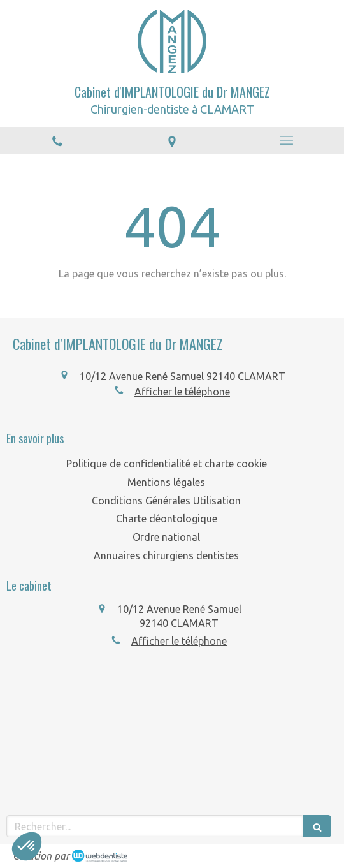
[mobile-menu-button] (287, 140)
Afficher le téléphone (182, 392)
